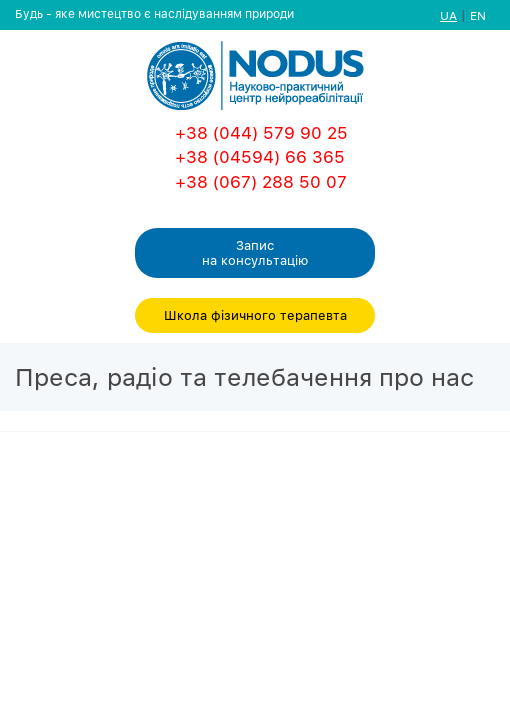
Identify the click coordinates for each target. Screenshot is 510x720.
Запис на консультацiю (255, 252)
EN (478, 15)
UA (448, 15)
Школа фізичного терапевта (255, 315)
